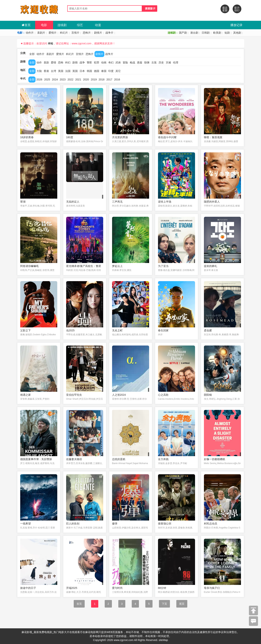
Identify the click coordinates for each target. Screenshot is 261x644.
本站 (50, 43)
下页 (164, 604)
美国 (61, 71)
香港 (46, 71)
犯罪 (97, 62)
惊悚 (147, 62)
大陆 (39, 71)
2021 (78, 79)
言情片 (75, 33)
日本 (82, 71)
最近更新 (225, 9)
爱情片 (53, 33)
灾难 (168, 62)
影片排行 (237, 9)
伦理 (176, 62)
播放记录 (236, 25)
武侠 (118, 62)
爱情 (53, 62)
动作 (39, 62)
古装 (154, 62)
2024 (55, 79)
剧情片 (98, 33)
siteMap (163, 640)
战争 (82, 62)
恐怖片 (87, 33)
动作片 (30, 33)
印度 (111, 71)
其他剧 (237, 33)
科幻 (68, 62)
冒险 (125, 62)
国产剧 (183, 33)
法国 (68, 71)
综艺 (80, 25)
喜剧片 (41, 33)
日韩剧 (206, 33)
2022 (70, 79)
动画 (104, 62)
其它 (118, 71)
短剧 (227, 33)
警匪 (89, 62)
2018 (102, 79)
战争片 (109, 33)
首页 (26, 25)
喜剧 (46, 62)
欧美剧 (217, 33)
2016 (117, 79)
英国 (75, 71)
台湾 (53, 71)
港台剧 (194, 33)
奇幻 (111, 62)
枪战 (132, 62)
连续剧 (62, 25)
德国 (97, 71)
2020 (86, 79)
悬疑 (140, 62)
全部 (32, 54)
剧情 (75, 62)
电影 (44, 25)
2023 (63, 79)
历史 (161, 62)
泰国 (104, 71)
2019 (94, 79)
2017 (109, 79)
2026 (39, 79)
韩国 (89, 71)
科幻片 (64, 33)
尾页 (182, 604)
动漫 (98, 25)
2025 (47, 79)
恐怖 (61, 62)
